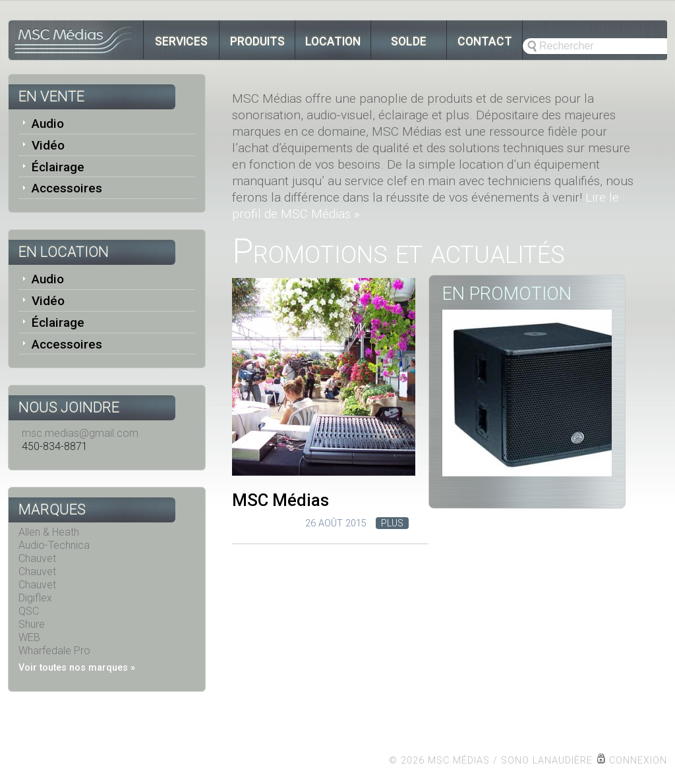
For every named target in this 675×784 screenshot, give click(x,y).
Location (333, 42)
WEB (29, 637)
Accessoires (67, 188)
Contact (485, 42)
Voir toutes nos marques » (77, 668)
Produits (257, 42)
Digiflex (35, 598)
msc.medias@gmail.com (80, 433)
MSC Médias (280, 500)
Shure (32, 624)
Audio (48, 124)
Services (181, 42)
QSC (29, 611)
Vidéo (48, 145)
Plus (392, 523)
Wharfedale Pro (54, 651)
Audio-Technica (54, 545)
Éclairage (58, 167)
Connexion (638, 761)
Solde (409, 42)
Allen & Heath (49, 532)
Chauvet (37, 558)
